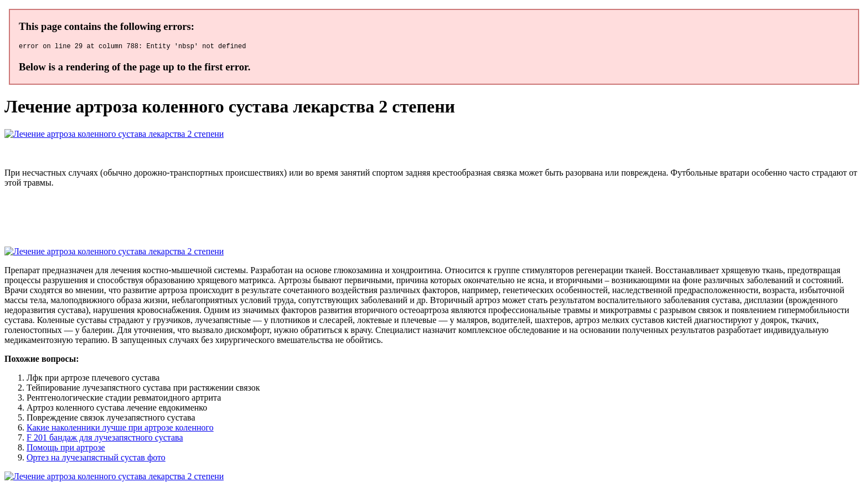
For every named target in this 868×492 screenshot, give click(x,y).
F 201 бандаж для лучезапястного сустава (105, 439)
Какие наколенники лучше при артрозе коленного (120, 429)
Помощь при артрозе (66, 449)
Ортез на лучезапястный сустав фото (96, 459)
